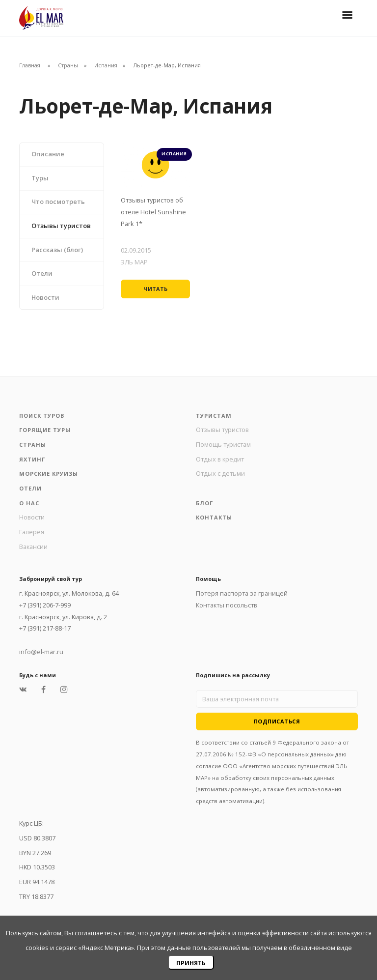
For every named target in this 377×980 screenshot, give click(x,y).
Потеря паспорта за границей (242, 593)
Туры (40, 178)
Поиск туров (42, 416)
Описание (48, 154)
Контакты (214, 517)
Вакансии (33, 547)
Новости (45, 297)
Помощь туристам (223, 444)
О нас (29, 503)
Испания (106, 65)
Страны (68, 65)
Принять (191, 963)
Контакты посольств (227, 605)
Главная (30, 65)
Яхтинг (32, 459)
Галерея (32, 532)
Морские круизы (49, 474)
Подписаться (277, 721)
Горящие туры (45, 430)
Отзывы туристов (61, 226)
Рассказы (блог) (57, 250)
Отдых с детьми (220, 473)
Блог (204, 503)
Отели (42, 273)
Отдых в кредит (220, 459)
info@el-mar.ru (41, 652)
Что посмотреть (58, 202)
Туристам (214, 416)
